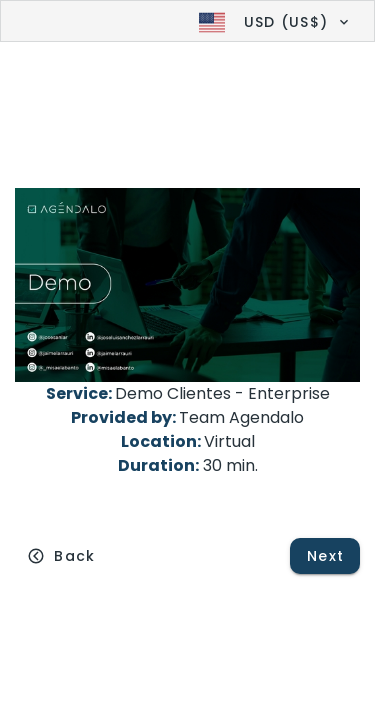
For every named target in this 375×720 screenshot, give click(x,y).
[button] (271, 22)
